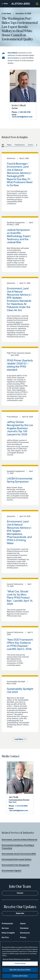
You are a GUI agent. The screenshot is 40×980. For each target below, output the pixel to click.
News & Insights (8, 933)
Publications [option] (20, 145)
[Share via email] (3, 58)
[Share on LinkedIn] (3, 54)
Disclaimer (24, 928)
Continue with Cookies (20, 976)
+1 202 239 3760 (24, 112)
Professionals (7, 924)
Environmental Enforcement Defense (17, 859)
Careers (20, 893)
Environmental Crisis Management (16, 865)
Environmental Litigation (12, 871)
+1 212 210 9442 (21, 806)
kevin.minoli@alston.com (22, 117)
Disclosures (25, 933)
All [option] (3, 145)
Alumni (23, 924)
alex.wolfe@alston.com (19, 811)
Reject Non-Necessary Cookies (20, 970)
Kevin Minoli (12, 53)
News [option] (9, 145)
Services (5, 928)
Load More (19, 739)
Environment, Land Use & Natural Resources (20, 840)
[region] (20, 961)
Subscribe (20, 913)
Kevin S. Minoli (19, 105)
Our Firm (5, 937)
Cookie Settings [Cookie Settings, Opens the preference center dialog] (20, 964)
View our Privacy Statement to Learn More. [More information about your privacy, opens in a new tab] (17, 959)
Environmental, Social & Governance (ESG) (19, 854)
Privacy (23, 937)
